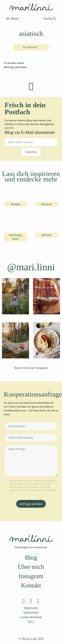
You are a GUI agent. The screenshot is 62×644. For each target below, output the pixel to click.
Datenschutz (31, 612)
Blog (31, 558)
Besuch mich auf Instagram (31, 368)
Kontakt (31, 585)
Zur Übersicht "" (31, 47)
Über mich (31, 567)
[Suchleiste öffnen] (50, 19)
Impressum (31, 608)
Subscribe (31, 152)
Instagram (31, 576)
